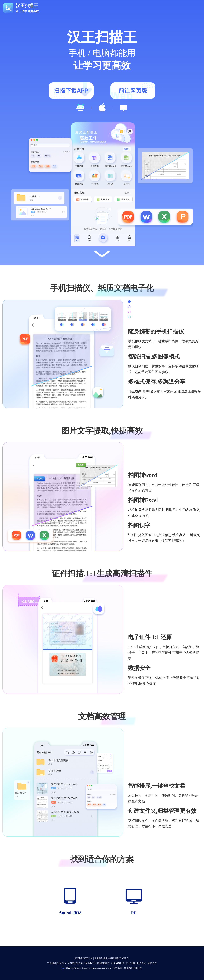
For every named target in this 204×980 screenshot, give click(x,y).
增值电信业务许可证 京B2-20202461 (112, 958)
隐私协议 (152, 963)
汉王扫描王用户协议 (136, 963)
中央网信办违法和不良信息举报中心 (65, 963)
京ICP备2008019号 (84, 958)
